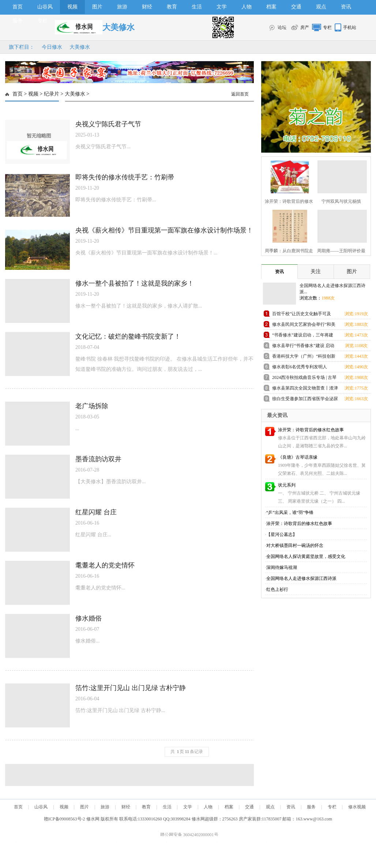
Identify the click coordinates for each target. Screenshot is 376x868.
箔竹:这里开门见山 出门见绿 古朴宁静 (131, 688)
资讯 (346, 7)
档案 (271, 7)
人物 (247, 7)
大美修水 (80, 47)
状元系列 (287, 485)
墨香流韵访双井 (98, 459)
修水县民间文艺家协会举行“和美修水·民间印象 (304, 326)
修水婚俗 (89, 618)
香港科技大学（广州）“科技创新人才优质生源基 (304, 357)
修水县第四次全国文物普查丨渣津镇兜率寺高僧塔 (305, 389)
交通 (296, 7)
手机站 (350, 27)
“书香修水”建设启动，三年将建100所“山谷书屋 (303, 336)
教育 (172, 7)
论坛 (282, 27)
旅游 (122, 7)
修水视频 (357, 807)
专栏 (42, 21)
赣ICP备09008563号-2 (65, 819)
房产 (305, 27)
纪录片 (52, 94)
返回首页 (240, 94)
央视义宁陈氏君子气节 (108, 124)
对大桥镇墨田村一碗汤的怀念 (295, 545)
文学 (222, 7)
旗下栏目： (22, 47)
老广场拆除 (92, 406)
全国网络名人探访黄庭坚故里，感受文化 (306, 556)
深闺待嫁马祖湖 (282, 567)
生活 (197, 7)
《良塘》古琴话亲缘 (298, 457)
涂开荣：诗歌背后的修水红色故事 (311, 430)
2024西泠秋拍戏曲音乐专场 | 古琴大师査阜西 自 (304, 379)
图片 (97, 7)
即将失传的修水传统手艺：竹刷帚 (125, 177)
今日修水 (52, 47)
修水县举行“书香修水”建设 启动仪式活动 (303, 347)
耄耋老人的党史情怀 (105, 565)
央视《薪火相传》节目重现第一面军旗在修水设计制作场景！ (164, 230)
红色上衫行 (277, 589)
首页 (18, 7)
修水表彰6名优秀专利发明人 (300, 367)
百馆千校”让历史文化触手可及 (302, 314)
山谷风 (45, 7)
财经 (147, 7)
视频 (72, 7)
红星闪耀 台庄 (96, 512)
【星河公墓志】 (282, 534)
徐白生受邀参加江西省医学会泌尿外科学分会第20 (305, 400)
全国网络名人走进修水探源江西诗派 (301, 578)
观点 (321, 7)
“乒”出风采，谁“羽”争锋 (290, 513)
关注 (316, 271)
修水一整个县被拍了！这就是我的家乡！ (135, 283)
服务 (18, 21)
